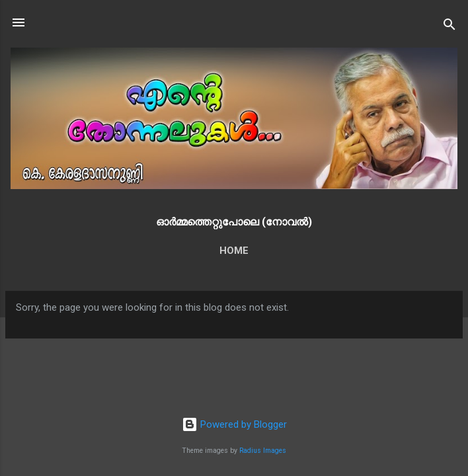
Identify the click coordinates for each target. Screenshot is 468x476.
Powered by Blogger (234, 424)
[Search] (449, 27)
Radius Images (263, 451)
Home (234, 251)
